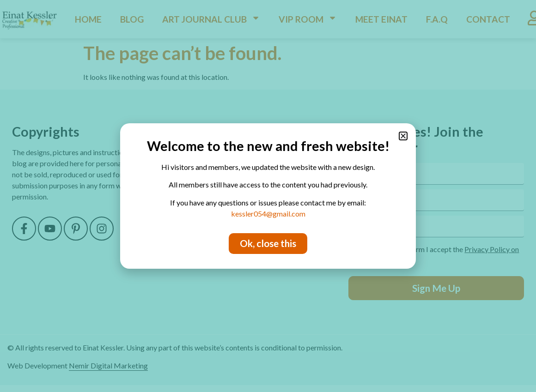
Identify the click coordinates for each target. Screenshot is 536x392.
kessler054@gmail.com (268, 214)
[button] (403, 136)
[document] (268, 196)
